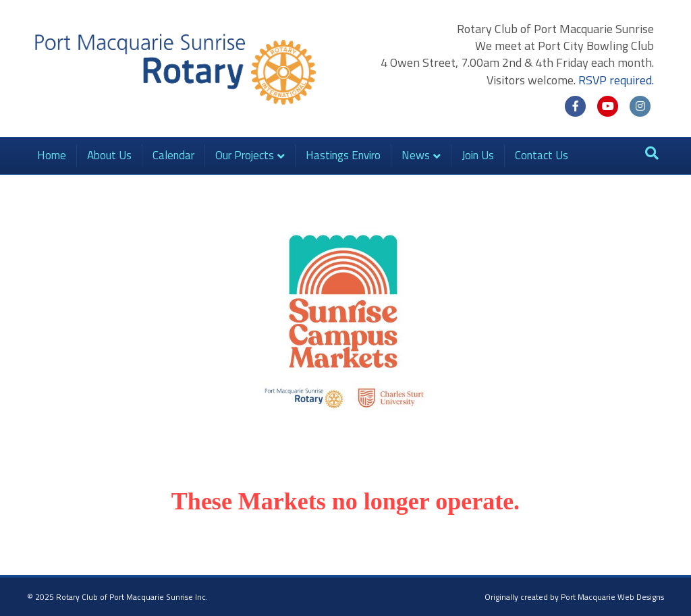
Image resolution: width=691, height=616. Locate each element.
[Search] (652, 153)
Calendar (173, 155)
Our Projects (245, 155)
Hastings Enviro (343, 155)
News (416, 155)
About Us (109, 155)
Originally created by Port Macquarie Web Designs (574, 597)
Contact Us (542, 155)
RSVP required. (616, 80)
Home (52, 155)
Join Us (478, 155)
